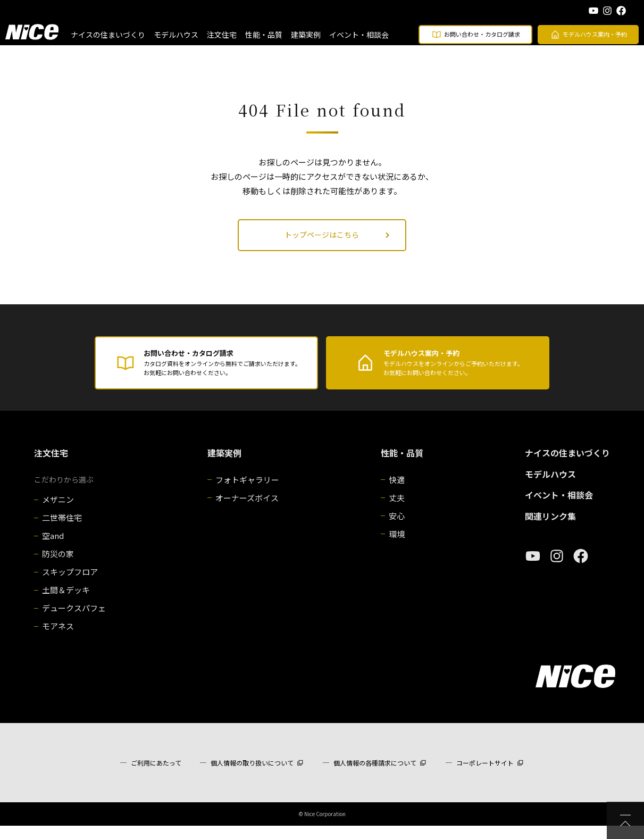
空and (53, 549)
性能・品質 (264, 35)
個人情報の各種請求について (375, 776)
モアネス (58, 639)
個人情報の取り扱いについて (252, 776)
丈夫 (397, 511)
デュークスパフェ (74, 621)
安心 (397, 529)
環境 (397, 547)
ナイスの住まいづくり (108, 35)
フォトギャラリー (247, 493)
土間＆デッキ (66, 603)
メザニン (58, 513)
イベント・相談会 (359, 35)
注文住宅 (222, 35)
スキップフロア (70, 585)
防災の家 (58, 567)
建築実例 (306, 35)
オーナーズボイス (247, 511)
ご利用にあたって (156, 776)
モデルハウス (176, 35)
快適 (397, 493)
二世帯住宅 (62, 531)
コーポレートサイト (485, 776)
